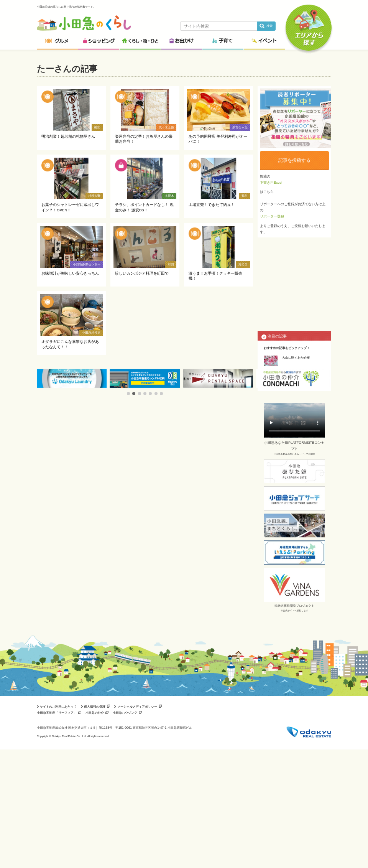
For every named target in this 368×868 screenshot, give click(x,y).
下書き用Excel (271, 183)
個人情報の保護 (95, 707)
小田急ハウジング (125, 713)
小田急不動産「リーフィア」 (57, 713)
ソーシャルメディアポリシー (137, 707)
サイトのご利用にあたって (58, 707)
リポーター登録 (272, 216)
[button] (128, 394)
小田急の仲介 (95, 713)
